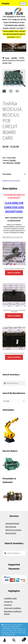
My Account (5, 640)
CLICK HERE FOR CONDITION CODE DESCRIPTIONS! (14, 207)
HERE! (17, 37)
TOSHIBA (14, 58)
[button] (22, 73)
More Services (11, 533)
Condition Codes (10, 598)
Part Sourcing (11, 527)
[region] (14, 48)
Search (14, 640)
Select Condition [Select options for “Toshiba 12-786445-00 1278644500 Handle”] (14, 273)
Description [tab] (7, 174)
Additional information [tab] (11, 181)
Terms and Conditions (13, 608)
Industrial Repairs (12, 523)
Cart (22, 638)
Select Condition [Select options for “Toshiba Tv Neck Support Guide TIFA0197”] (14, 357)
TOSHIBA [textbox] (14, 401)
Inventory (8, 605)
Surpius (6, 3)
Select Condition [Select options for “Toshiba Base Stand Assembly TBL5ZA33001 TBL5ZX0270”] (14, 316)
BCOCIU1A (10, 163)
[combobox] (14, 401)
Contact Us (8, 602)
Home (7, 58)
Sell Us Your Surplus (13, 530)
